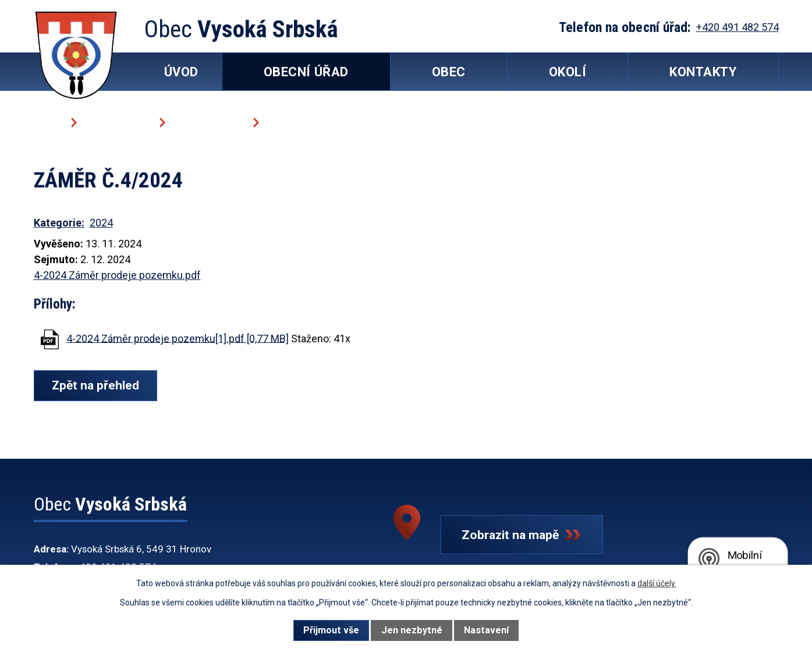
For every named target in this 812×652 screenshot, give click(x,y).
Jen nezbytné (412, 630)
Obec (449, 72)
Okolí (568, 72)
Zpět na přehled (96, 386)
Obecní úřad (117, 122)
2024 (101, 223)
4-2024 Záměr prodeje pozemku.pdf (117, 275)
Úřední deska (208, 122)
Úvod (48, 122)
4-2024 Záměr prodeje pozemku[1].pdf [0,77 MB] (178, 338)
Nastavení (486, 630)
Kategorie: (59, 223)
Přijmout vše (331, 630)
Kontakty (703, 72)
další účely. (657, 583)
